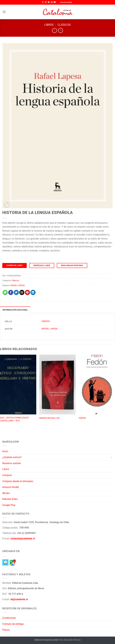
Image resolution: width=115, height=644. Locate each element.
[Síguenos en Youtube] (55, 2)
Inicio (5, 451)
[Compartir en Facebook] (11, 292)
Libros (49, 25)
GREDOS (46, 321)
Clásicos (64, 25)
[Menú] (4, 12)
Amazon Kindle (11, 487)
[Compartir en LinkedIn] (33, 292)
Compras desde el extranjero (18, 481)
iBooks (6, 493)
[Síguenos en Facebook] (43, 2)
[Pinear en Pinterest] (27, 292)
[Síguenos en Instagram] (46, 2)
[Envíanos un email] (52, 2)
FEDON (82, 418)
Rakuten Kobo (10, 499)
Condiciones (9, 618)
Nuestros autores (12, 463)
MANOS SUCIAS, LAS (49, 418)
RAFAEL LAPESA (18, 285)
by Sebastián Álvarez (71, 640)
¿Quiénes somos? (12, 457)
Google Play (9, 505)
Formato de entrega (13, 624)
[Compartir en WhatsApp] (5, 292)
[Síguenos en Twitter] (49, 2)
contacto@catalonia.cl (23, 538)
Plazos (6, 630)
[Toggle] (111, 457)
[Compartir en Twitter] (16, 292)
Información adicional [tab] (15, 310)
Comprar (7, 475)
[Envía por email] (22, 292)
